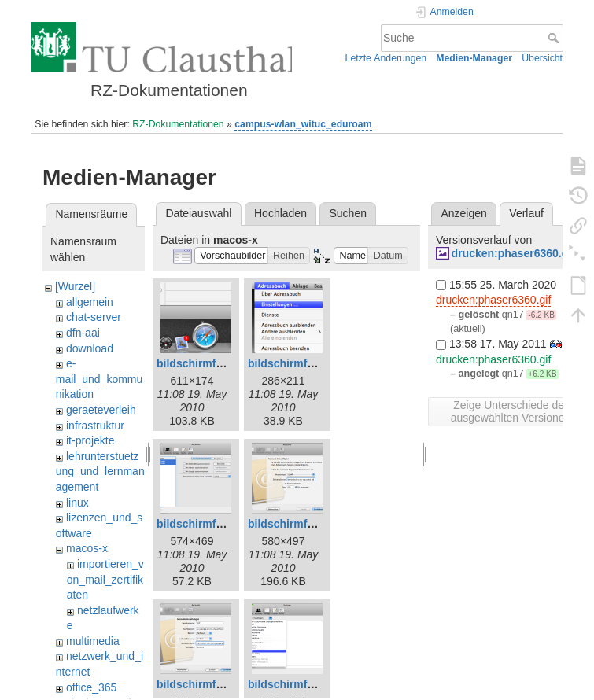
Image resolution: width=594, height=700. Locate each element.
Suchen (348, 213)
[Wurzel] (75, 286)
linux (77, 503)
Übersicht (542, 58)
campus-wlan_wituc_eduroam (303, 124)
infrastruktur (95, 426)
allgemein (90, 302)
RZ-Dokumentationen (178, 124)
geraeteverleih (101, 410)
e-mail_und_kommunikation (100, 379)
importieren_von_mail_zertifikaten (105, 579)
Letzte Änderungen (386, 58)
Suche (555, 38)
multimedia (93, 641)
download (90, 348)
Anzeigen (463, 213)
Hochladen (280, 213)
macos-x (87, 548)
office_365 (91, 687)
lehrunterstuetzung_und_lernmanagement (100, 472)
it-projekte (90, 440)
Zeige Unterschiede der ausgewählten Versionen (511, 411)
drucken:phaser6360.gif (513, 253)
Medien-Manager (474, 58)
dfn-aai (83, 333)
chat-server (94, 317)
